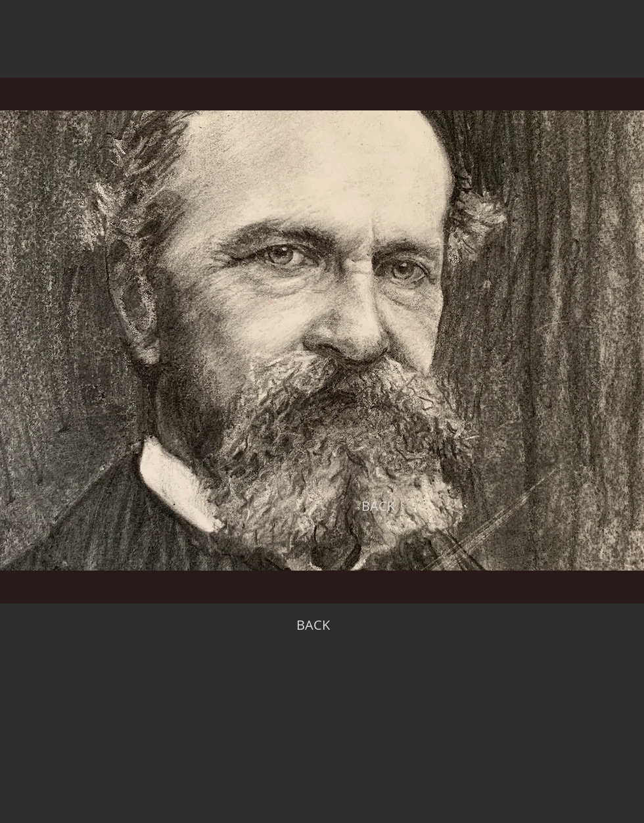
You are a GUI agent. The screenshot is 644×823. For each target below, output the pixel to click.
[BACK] (378, 506)
